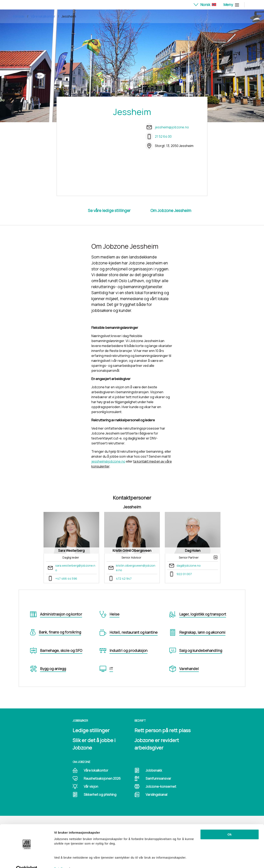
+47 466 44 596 (66, 578)
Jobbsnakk (154, 770)
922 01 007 (184, 574)
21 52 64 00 (163, 136)
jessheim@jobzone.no (172, 127)
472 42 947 (124, 578)
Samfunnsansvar (158, 778)
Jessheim (69, 16)
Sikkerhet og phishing (100, 795)
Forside (19, 16)
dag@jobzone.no (189, 565)
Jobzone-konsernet (161, 786)
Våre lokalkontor (43, 16)
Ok (230, 825)
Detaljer (60, 860)
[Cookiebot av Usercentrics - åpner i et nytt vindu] (27, 860)
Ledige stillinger (91, 730)
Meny (231, 5)
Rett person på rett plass (163, 730)
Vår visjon (91, 786)
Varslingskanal (156, 795)
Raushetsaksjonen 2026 (102, 778)
